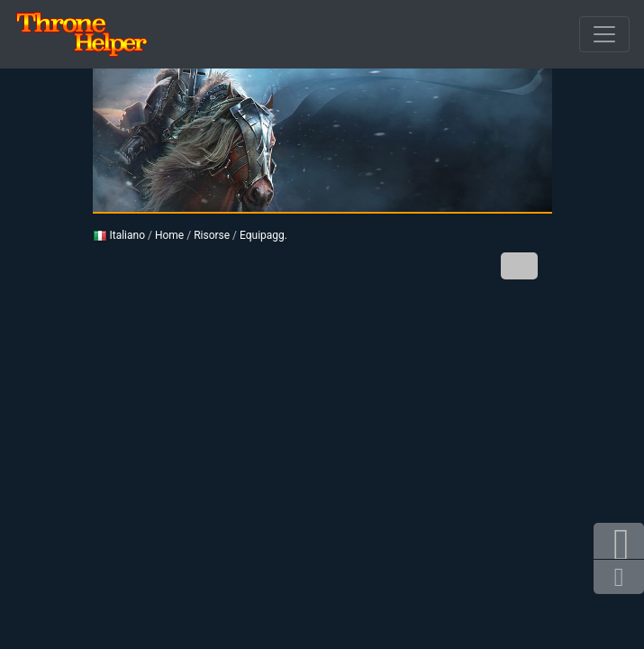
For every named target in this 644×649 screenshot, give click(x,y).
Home (169, 235)
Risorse (212, 235)
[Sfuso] (604, 34)
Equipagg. (263, 235)
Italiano (119, 235)
